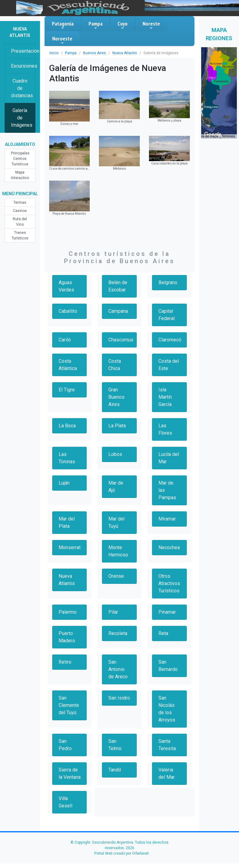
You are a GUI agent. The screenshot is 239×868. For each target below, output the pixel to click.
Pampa (96, 25)
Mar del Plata (67, 522)
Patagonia (63, 25)
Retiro (65, 662)
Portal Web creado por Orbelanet (121, 853)
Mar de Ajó (116, 487)
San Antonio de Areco (118, 669)
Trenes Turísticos (20, 235)
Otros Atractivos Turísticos (169, 583)
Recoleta (118, 633)
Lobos (115, 454)
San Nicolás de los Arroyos (167, 709)
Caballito (68, 311)
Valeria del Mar (167, 773)
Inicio (54, 53)
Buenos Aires (94, 53)
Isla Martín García (165, 397)
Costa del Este (169, 365)
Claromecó (170, 340)
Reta (163, 633)
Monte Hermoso (118, 551)
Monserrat (70, 547)
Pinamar (167, 612)
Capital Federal (167, 315)
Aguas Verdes (66, 286)
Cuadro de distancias (22, 88)
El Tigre (67, 390)
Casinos (20, 211)
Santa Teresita (167, 745)
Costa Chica (115, 365)
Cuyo (123, 25)
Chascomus (121, 340)
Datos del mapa (207, 136)
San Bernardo (168, 666)
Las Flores (165, 429)
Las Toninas (67, 458)
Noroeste (62, 40)
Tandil (115, 770)
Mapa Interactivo (20, 175)
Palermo (68, 612)
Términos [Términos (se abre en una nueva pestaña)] (228, 136)
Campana (118, 311)
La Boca (67, 426)
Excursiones (23, 66)
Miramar (167, 519)
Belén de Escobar (118, 286)
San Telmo (115, 745)
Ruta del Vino (20, 222)
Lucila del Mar (169, 458)
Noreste (151, 25)
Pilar (113, 612)
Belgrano (168, 282)
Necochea (169, 547)
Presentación (23, 51)
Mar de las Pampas (167, 490)
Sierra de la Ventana (70, 773)
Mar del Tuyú (116, 522)
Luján (64, 483)
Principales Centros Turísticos (20, 159)
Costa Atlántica (68, 365)
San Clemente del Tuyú (69, 705)
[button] (211, 107)
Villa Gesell (65, 802)
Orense (116, 576)
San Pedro (65, 745)
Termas (20, 203)
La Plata (117, 426)
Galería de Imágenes (22, 118)
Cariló (65, 340)
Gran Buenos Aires (116, 397)
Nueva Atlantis (125, 53)
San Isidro (119, 698)
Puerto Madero (67, 637)
